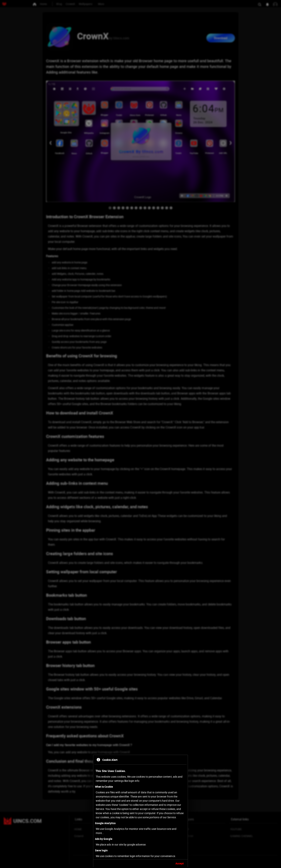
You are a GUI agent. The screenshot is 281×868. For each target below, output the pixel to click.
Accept (180, 863)
